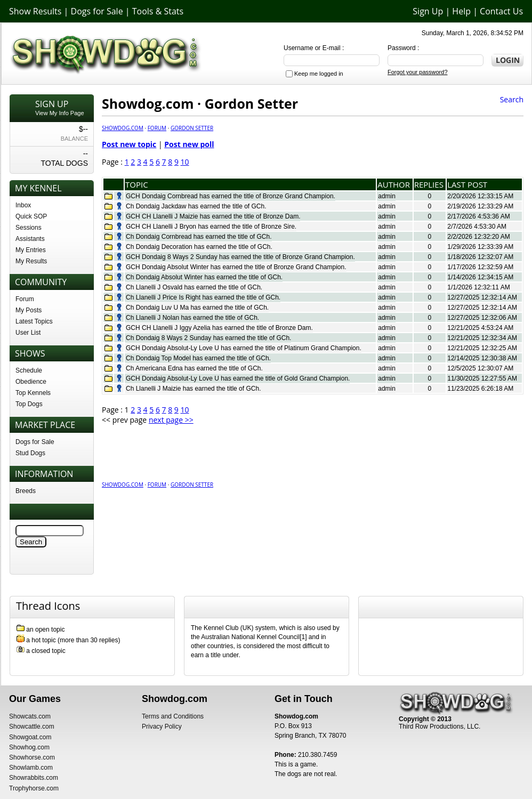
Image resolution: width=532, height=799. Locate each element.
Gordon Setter (192, 128)
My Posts (29, 310)
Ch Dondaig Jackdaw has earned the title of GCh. (196, 206)
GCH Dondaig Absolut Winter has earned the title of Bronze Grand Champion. (236, 267)
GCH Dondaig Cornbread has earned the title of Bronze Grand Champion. (231, 196)
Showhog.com (29, 747)
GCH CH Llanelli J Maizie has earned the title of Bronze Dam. (213, 216)
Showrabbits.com (34, 778)
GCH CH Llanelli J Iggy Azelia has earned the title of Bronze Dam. (219, 328)
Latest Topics (34, 321)
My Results (31, 261)
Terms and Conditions (173, 716)
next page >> (171, 420)
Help (461, 11)
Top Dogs (29, 404)
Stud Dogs (30, 453)
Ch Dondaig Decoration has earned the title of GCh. (199, 247)
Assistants (30, 239)
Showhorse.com (32, 757)
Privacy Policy (162, 727)
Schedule (29, 370)
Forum (25, 299)
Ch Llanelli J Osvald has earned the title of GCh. (194, 287)
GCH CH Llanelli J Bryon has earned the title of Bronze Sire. (211, 227)
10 (185, 162)
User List (28, 333)
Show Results (35, 11)
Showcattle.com (32, 727)
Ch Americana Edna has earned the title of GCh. (194, 368)
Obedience (31, 382)
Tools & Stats (158, 11)
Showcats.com (30, 716)
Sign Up (428, 11)
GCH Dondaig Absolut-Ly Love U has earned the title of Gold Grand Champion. (238, 378)
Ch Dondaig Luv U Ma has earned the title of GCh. (197, 308)
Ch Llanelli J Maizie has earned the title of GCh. (193, 389)
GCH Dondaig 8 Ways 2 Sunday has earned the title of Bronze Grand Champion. (240, 257)
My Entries (31, 250)
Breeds (26, 491)
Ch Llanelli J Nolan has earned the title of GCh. (192, 318)
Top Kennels (33, 393)
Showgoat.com (30, 737)
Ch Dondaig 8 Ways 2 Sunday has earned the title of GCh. (208, 338)
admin (387, 196)
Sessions (29, 228)
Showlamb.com (31, 768)
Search (512, 99)
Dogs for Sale (97, 11)
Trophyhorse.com (34, 788)
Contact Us (501, 11)
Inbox (23, 205)
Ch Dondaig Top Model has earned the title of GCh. (198, 358)
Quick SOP (31, 216)
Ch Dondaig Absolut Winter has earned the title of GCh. (204, 277)
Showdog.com (123, 128)
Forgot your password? (418, 72)
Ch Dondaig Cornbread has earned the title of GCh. (199, 237)
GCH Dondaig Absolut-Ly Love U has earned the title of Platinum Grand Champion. (244, 348)
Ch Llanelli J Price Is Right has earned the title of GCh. (203, 297)
